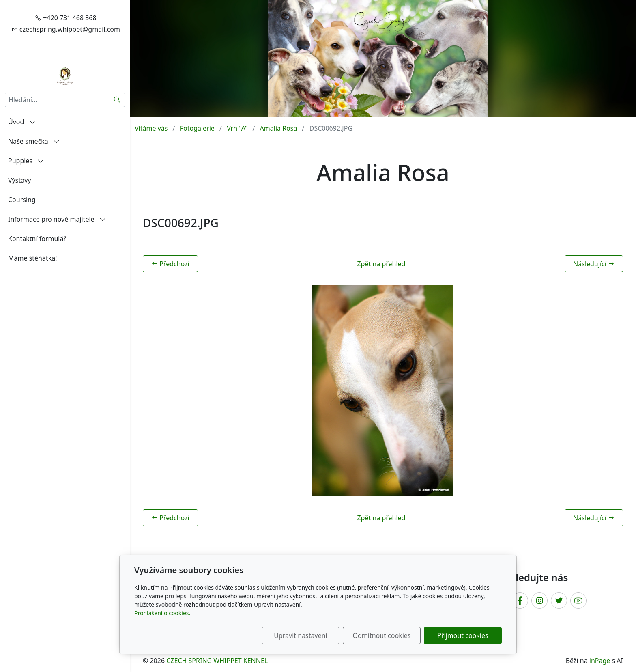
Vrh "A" (237, 128)
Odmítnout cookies (382, 635)
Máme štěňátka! (33, 258)
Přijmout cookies (463, 635)
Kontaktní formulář (37, 239)
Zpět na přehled (381, 264)
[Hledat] (117, 100)
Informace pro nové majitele (57, 219)
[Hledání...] (57, 100)
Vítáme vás (151, 128)
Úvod (22, 122)
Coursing (22, 200)
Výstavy (19, 180)
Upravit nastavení (300, 635)
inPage (600, 661)
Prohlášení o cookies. (162, 613)
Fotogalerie (197, 128)
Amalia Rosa (279, 128)
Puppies (26, 161)
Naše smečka (34, 141)
